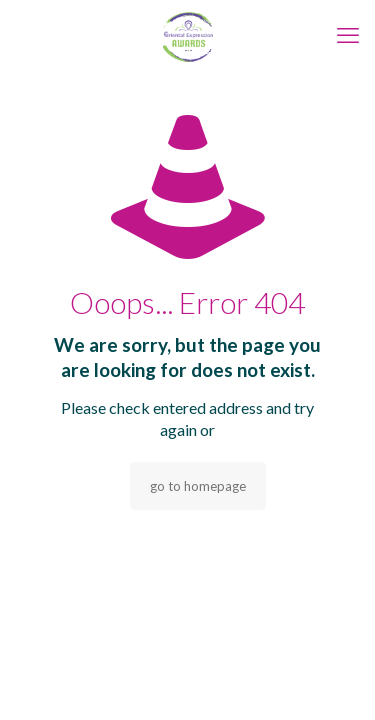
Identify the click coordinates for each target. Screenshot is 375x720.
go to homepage (198, 486)
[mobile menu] (348, 35)
